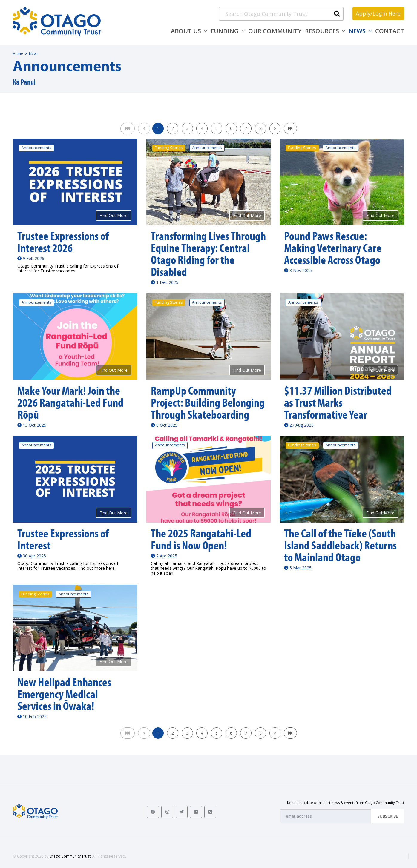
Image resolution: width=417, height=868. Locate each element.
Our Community (275, 31)
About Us (186, 31)
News (357, 31)
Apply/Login (378, 14)
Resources (322, 31)
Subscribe (388, 816)
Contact (390, 31)
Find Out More (114, 215)
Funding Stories (169, 148)
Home (18, 54)
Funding (225, 31)
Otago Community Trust (70, 856)
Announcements (36, 148)
